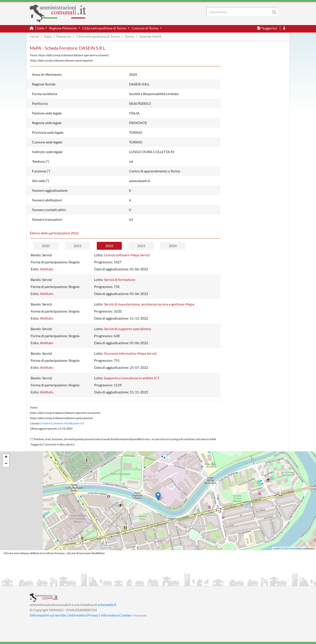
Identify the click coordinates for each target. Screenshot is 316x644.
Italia (48, 36)
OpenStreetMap (293, 548)
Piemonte (64, 36)
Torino (129, 36)
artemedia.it (107, 605)
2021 (77, 246)
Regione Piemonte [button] (63, 28)
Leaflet (277, 548)
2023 (141, 246)
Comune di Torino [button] (145, 28)
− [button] (6, 464)
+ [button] (6, 457)
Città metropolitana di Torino (98, 36)
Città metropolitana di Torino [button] (105, 28)
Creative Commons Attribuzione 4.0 (62, 423)
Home (34, 36)
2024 (173, 246)
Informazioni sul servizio (48, 615)
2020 (46, 246)
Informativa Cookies (116, 615)
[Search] (239, 12)
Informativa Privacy (83, 615)
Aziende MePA (150, 36)
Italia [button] (40, 28)
